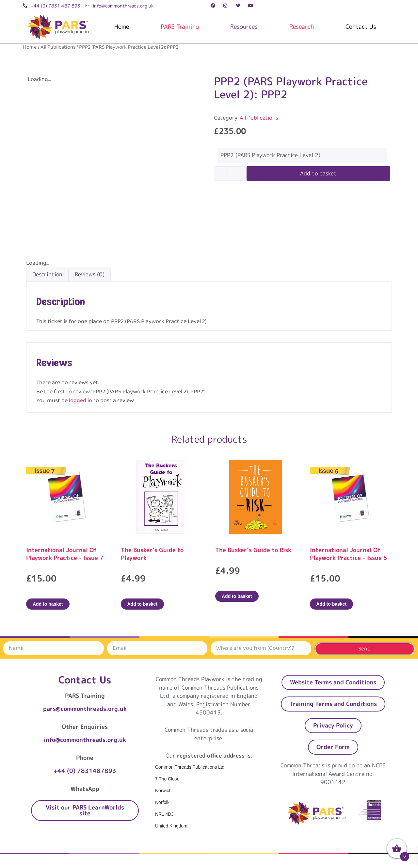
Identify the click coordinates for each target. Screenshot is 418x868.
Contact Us (361, 27)
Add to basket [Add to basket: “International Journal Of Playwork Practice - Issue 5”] (332, 604)
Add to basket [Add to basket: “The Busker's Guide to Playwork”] (143, 604)
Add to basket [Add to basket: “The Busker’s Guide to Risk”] (237, 596)
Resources (244, 27)
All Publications (58, 47)
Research (302, 27)
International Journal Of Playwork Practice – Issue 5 (349, 554)
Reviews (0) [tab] (90, 274)
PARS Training (180, 27)
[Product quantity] (230, 173)
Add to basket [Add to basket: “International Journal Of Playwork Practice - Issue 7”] (48, 604)
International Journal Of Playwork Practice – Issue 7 (65, 554)
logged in (80, 401)
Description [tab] (47, 274)
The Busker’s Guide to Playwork (152, 554)
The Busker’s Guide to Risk (253, 550)
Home (122, 27)
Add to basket (318, 173)
